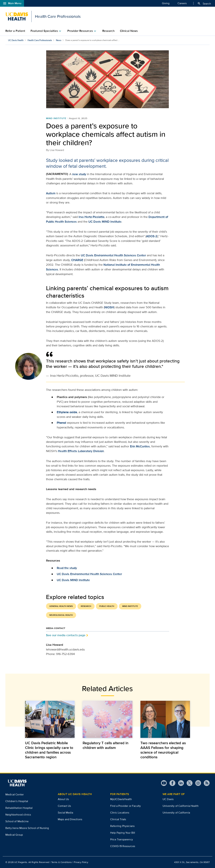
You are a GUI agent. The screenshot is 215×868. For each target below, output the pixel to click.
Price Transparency (122, 839)
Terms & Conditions (62, 862)
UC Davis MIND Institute (105, 222)
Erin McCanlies (140, 446)
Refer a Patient (15, 31)
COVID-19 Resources (123, 846)
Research (108, 31)
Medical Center (15, 794)
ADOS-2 (152, 236)
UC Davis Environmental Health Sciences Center (113, 255)
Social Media (65, 813)
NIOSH (109, 307)
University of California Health (181, 806)
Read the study (67, 568)
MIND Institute (56, 118)
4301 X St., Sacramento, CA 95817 (192, 862)
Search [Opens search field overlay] (204, 4)
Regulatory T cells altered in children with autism (105, 745)
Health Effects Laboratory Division (81, 451)
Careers (182, 3)
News (59, 40)
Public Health (107, 606)
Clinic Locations (120, 813)
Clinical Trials (118, 819)
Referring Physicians (122, 826)
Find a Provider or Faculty (125, 806)
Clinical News (129, 31)
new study (79, 174)
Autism (51, 193)
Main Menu (12, 3)
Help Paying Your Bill (123, 833)
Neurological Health (61, 615)
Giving (166, 3)
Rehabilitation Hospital (19, 808)
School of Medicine (17, 821)
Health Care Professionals (40, 40)
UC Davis (168, 799)
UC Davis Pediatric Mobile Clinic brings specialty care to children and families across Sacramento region (49, 750)
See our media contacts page (66, 635)
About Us (63, 799)
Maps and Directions (70, 819)
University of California (176, 813)
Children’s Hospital (17, 801)
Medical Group (14, 835)
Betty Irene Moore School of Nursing (27, 828)
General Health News (61, 606)
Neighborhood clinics (18, 815)
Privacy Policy (81, 862)
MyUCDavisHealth (121, 799)
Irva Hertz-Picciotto (91, 217)
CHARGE (77, 260)
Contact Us (64, 806)
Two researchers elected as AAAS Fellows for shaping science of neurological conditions (163, 750)
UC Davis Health (16, 40)
